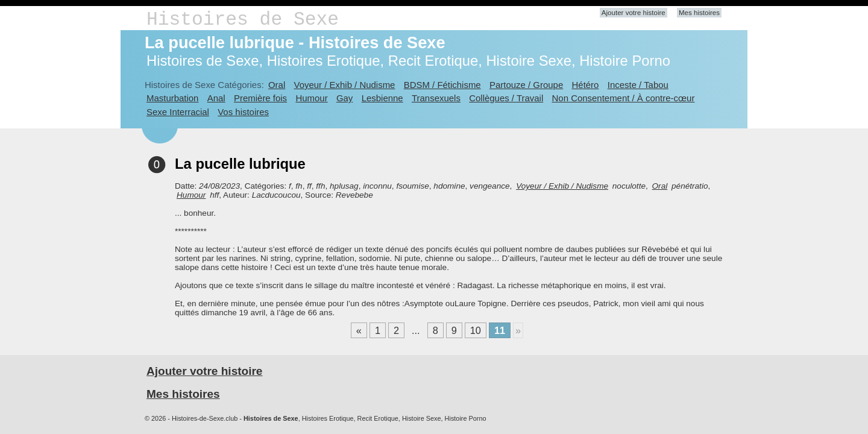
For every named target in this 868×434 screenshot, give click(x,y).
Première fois (260, 98)
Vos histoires (243, 112)
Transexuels (436, 98)
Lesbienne (382, 98)
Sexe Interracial (178, 112)
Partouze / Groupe (526, 85)
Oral (277, 85)
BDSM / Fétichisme (442, 85)
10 (476, 330)
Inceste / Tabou (638, 85)
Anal (216, 98)
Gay (344, 98)
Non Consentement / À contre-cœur (624, 98)
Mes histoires (699, 13)
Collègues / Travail (506, 98)
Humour (311, 98)
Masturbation (172, 98)
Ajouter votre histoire (634, 13)
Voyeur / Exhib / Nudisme (345, 85)
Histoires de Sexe (243, 20)
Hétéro (586, 85)
